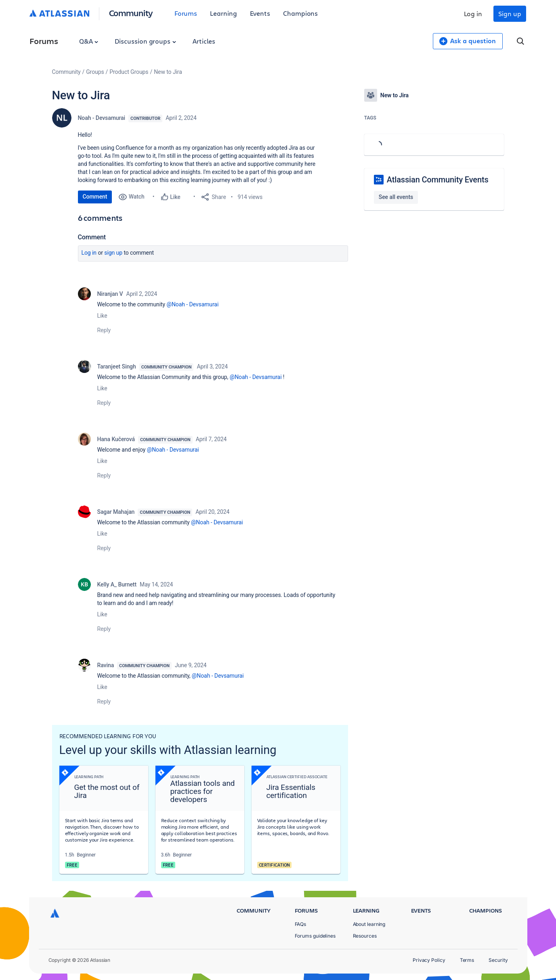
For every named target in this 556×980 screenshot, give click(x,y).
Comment (95, 197)
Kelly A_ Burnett (117, 584)
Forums (186, 13)
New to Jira (168, 72)
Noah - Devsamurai (102, 118)
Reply (104, 330)
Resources (365, 936)
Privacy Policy (429, 960)
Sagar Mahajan (116, 512)
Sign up (510, 14)
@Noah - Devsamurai (192, 304)
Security (498, 960)
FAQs (301, 924)
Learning (223, 13)
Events (260, 13)
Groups (95, 72)
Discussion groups (145, 41)
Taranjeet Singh (117, 366)
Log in (473, 14)
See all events (396, 197)
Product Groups (129, 72)
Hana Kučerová (116, 439)
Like (102, 316)
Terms (467, 960)
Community (131, 13)
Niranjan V (110, 294)
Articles (204, 41)
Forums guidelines (315, 936)
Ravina (106, 665)
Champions (300, 13)
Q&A (89, 41)
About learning (369, 924)
